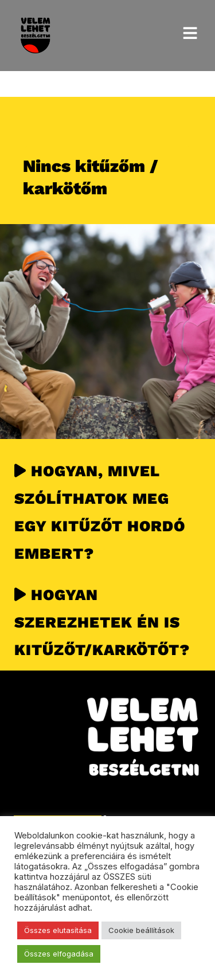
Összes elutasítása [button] (58, 930)
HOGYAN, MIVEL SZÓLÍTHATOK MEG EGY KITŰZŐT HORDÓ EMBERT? (100, 512)
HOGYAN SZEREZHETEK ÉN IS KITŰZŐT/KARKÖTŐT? (102, 622)
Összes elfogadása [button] (59, 954)
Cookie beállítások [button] (141, 930)
